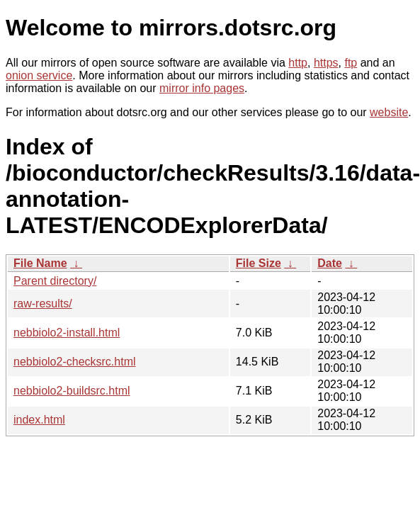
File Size (259, 263)
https (326, 63)
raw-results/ (43, 304)
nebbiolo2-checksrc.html (75, 362)
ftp (351, 63)
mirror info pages (202, 88)
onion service (39, 75)
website (389, 112)
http (298, 63)
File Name (40, 263)
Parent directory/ (55, 281)
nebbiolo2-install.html (67, 333)
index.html (39, 420)
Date (330, 263)
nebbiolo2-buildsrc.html (72, 391)
